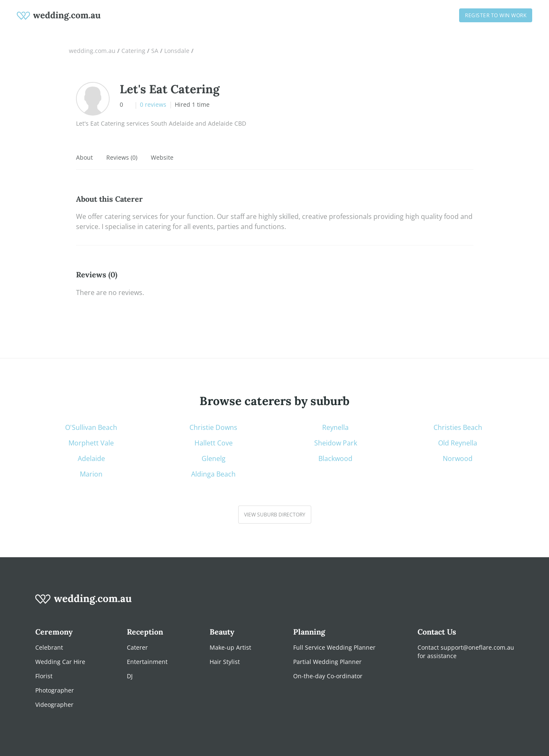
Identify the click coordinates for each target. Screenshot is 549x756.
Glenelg (214, 459)
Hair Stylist (225, 662)
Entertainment (147, 662)
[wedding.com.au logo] (84, 604)
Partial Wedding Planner (327, 662)
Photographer (55, 690)
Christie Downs (213, 428)
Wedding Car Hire (60, 662)
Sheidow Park (336, 443)
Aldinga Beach (213, 474)
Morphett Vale (91, 443)
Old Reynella (458, 443)
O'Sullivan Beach (91, 428)
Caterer (137, 647)
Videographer (54, 705)
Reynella (335, 428)
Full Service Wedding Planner (334, 647)
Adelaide (91, 459)
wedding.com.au (92, 51)
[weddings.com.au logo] (59, 15)
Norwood (458, 459)
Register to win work (496, 15)
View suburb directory (275, 515)
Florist (44, 676)
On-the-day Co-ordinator (328, 676)
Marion (91, 474)
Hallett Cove (214, 443)
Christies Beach (458, 428)
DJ (130, 676)
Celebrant (49, 647)
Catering (133, 51)
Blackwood (335, 459)
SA (155, 51)
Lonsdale (177, 51)
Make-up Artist (230, 647)
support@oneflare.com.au (477, 647)
